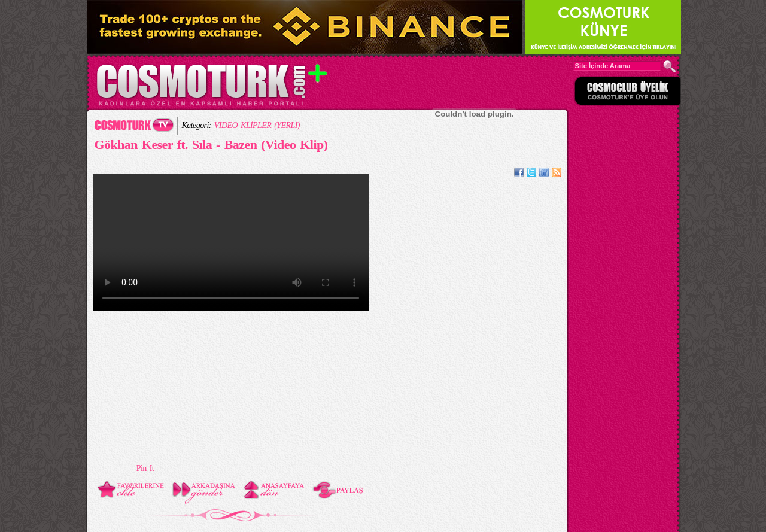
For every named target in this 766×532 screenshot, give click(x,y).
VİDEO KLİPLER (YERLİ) (257, 125)
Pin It (145, 468)
